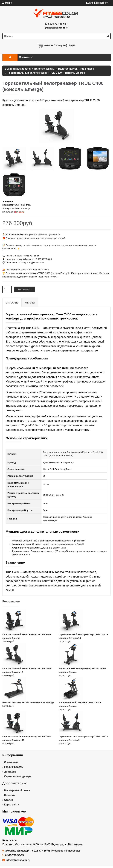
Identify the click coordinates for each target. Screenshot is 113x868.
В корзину (25, 289)
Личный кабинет (98, 3)
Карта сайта (12, 805)
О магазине (11, 762)
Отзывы (30, 303)
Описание (12, 303)
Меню (7, 3)
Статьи (9, 800)
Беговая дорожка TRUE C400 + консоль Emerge (28, 702)
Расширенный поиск (17, 790)
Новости (9, 795)
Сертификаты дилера (18, 776)
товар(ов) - (64, 45)
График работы (14, 767)
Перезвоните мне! (56, 28)
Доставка (10, 772)
